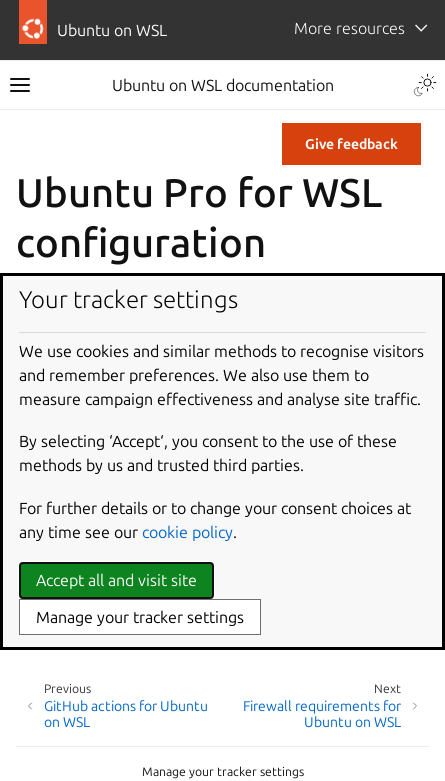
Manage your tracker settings (223, 771)
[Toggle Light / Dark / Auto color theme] (425, 85)
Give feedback (351, 144)
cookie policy (187, 532)
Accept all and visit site (116, 580)
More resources (349, 28)
